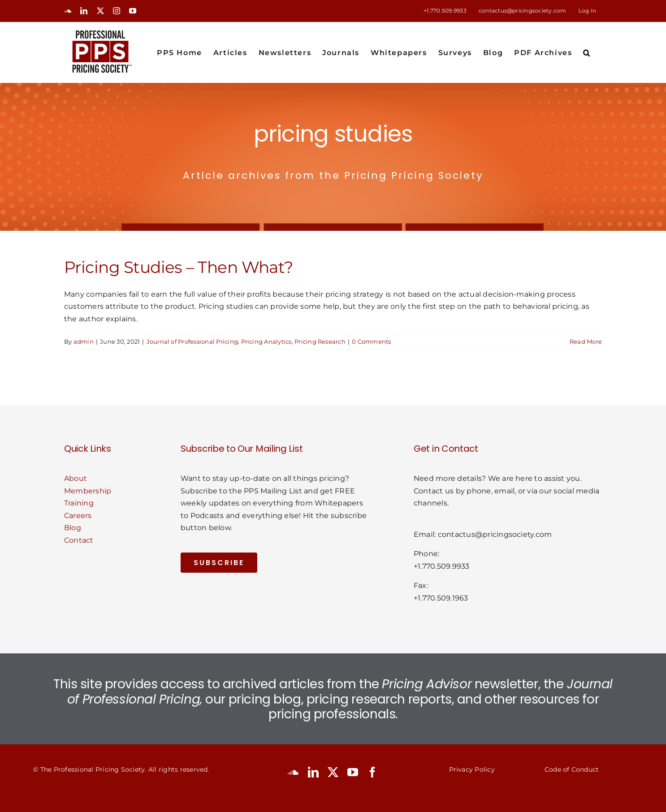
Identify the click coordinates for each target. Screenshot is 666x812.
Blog (73, 528)
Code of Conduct (572, 769)
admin (84, 341)
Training (79, 503)
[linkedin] (313, 772)
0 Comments (371, 341)
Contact (79, 540)
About (76, 478)
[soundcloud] (293, 772)
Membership (88, 491)
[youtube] (353, 772)
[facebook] (372, 772)
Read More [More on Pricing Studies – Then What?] (586, 341)
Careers (78, 516)
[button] (587, 52)
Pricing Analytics (266, 341)
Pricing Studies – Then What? (179, 267)
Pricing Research (320, 341)
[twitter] (333, 772)
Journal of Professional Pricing (192, 341)
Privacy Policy (472, 769)
